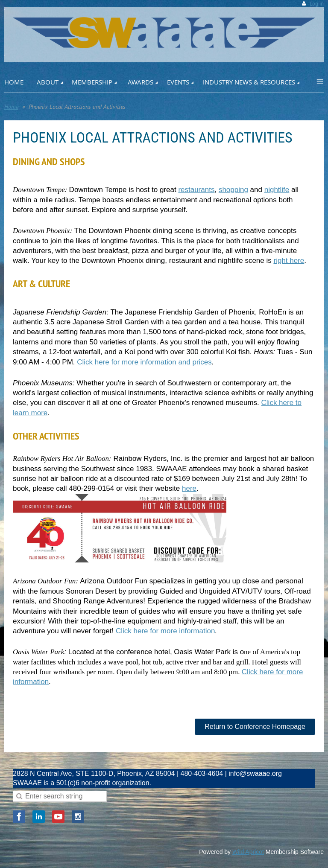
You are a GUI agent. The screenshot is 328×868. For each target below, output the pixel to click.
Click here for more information (165, 631)
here (189, 488)
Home (11, 107)
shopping (233, 190)
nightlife (277, 190)
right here (289, 261)
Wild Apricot (248, 852)
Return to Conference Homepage (255, 727)
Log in (317, 4)
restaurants (196, 190)
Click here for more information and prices (144, 362)
